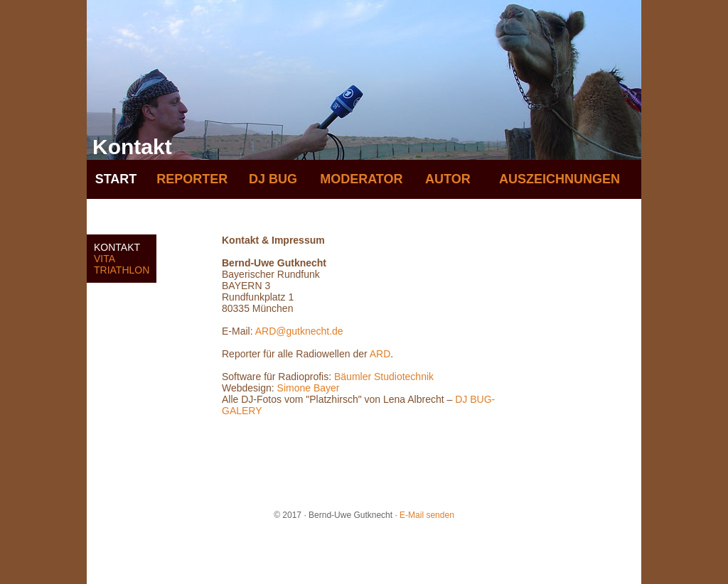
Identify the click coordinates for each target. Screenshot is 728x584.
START (116, 179)
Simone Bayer (309, 388)
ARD (380, 354)
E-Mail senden (427, 515)
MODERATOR (361, 179)
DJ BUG (273, 179)
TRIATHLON (122, 270)
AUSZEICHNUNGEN (560, 179)
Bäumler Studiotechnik (382, 377)
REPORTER (192, 179)
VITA (105, 259)
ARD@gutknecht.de (299, 331)
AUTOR (448, 179)
